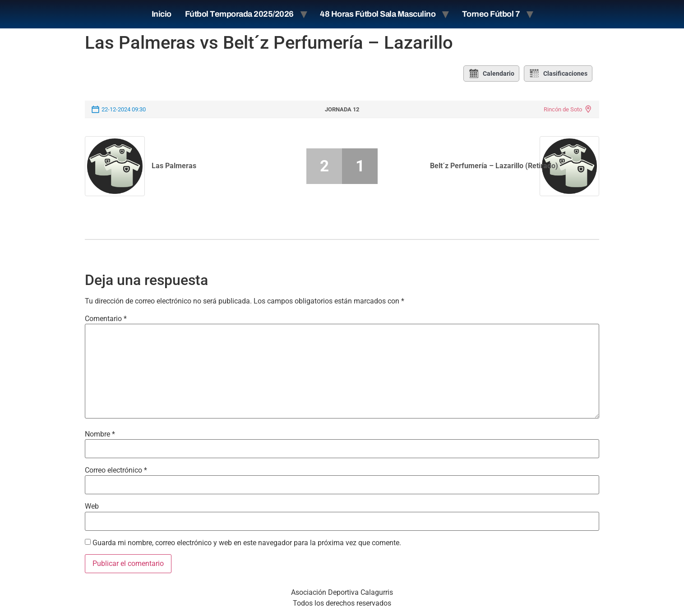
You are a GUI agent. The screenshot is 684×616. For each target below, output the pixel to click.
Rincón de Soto (563, 109)
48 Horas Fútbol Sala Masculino (378, 14)
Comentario (106, 319)
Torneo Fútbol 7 (491, 14)
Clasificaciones (558, 74)
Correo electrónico (116, 470)
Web (92, 506)
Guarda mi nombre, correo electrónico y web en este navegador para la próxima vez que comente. (247, 543)
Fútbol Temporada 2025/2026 (239, 14)
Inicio (162, 14)
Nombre (100, 434)
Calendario (491, 74)
